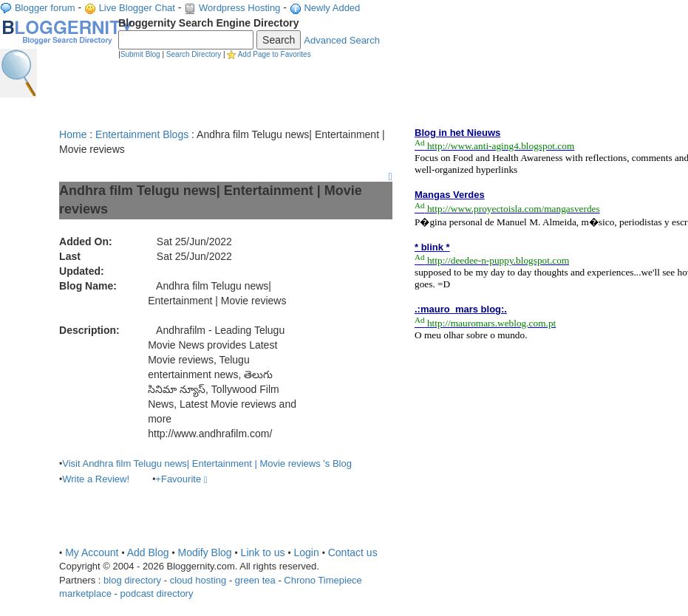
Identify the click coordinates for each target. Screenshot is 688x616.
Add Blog (148, 552)
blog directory (132, 580)
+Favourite (181, 479)
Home (73, 134)
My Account (92, 552)
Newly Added (332, 8)
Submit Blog (140, 54)
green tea (255, 580)
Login (306, 552)
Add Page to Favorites (275, 54)
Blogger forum (45, 8)
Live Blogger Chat (137, 8)
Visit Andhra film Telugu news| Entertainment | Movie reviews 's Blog (207, 463)
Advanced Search (342, 40)
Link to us (263, 552)
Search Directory (194, 54)
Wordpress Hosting (239, 8)
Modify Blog (204, 552)
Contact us (353, 552)
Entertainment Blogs (142, 134)
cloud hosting (198, 580)
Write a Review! (96, 479)
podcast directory (156, 593)
